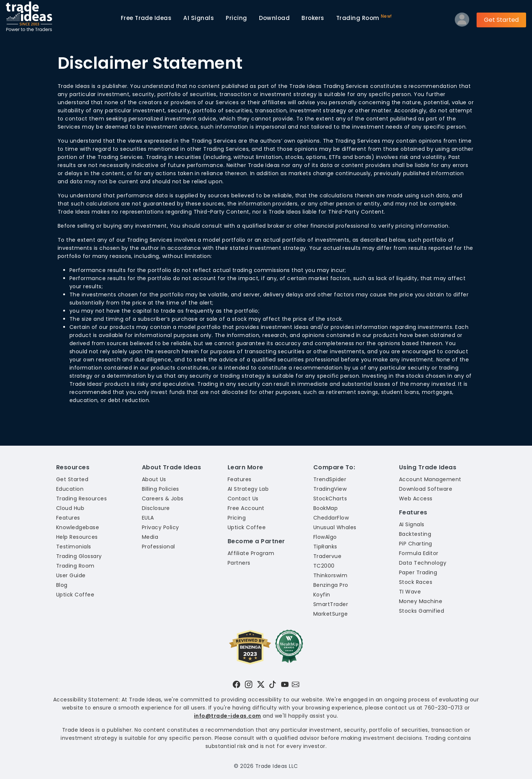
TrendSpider (330, 479)
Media (150, 537)
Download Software (426, 489)
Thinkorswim (330, 575)
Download (274, 18)
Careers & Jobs (163, 499)
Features (68, 518)
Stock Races (416, 582)
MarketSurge (330, 614)
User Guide (71, 575)
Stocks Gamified (422, 611)
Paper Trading (418, 572)
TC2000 (324, 566)
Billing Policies (161, 489)
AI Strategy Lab (248, 489)
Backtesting (415, 534)
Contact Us (243, 499)
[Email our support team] (296, 684)
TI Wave (410, 592)
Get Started (501, 20)
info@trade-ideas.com (228, 716)
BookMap (325, 508)
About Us (154, 479)
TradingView (330, 489)
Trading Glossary (79, 556)
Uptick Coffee (75, 595)
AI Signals (199, 18)
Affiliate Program (251, 553)
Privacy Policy (161, 527)
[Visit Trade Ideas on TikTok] (273, 684)
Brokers (313, 18)
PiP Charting (416, 544)
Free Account (246, 508)
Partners (239, 563)
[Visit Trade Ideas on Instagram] (249, 684)
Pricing (236, 18)
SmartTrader (331, 604)
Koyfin (322, 595)
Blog (62, 585)
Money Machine (421, 601)
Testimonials (74, 547)
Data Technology (423, 563)
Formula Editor (419, 553)
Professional (158, 547)
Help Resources (77, 537)
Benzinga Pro (331, 585)
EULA (148, 518)
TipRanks (325, 547)
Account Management (430, 479)
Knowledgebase (78, 527)
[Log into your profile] (462, 21)
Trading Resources (81, 499)
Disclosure (156, 508)
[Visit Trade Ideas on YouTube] (285, 684)
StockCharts (330, 499)
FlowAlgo (325, 537)
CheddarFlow (331, 518)
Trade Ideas (146, 18)
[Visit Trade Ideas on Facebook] (236, 684)
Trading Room (364, 18)
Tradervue (327, 556)
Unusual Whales (335, 527)
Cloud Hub (70, 508)
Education (70, 489)
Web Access (416, 499)
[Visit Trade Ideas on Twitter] (261, 684)
